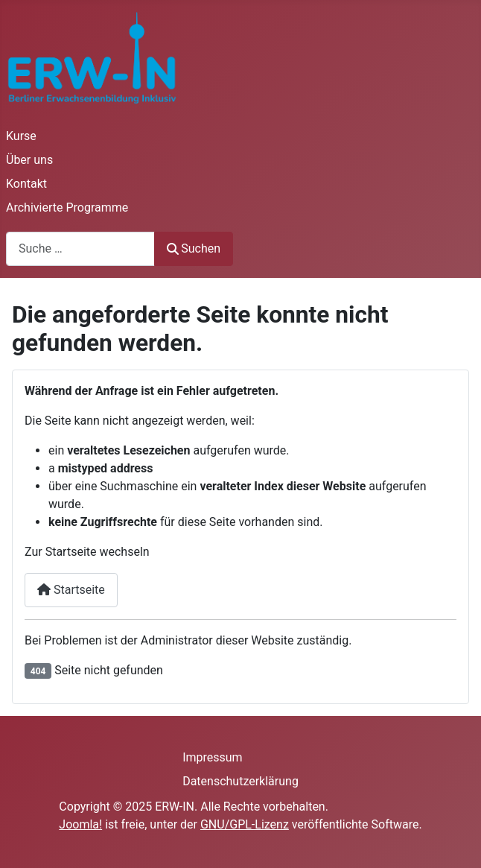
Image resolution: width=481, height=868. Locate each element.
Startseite (71, 590)
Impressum (213, 757)
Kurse (21, 136)
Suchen (194, 248)
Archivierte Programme (67, 208)
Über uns (29, 160)
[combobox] (80, 248)
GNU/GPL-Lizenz (245, 824)
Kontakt (26, 184)
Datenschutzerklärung (241, 781)
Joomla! (80, 824)
